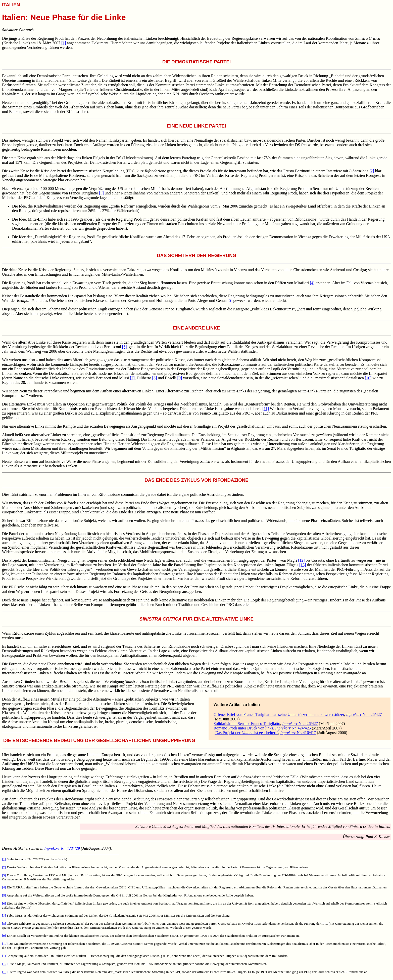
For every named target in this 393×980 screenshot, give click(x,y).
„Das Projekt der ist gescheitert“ (246, 733)
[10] (368, 378)
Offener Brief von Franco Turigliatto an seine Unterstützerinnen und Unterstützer (279, 714)
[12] (301, 560)
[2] (372, 171)
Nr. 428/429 (62, 848)
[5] (230, 300)
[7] (132, 378)
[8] (155, 378)
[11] (266, 409)
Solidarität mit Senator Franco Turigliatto (247, 724)
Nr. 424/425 (293, 728)
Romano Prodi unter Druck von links (243, 728)
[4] (312, 283)
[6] (125, 347)
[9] (180, 378)
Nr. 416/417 (298, 733)
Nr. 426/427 (364, 714)
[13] (303, 565)
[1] (64, 43)
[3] (101, 193)
